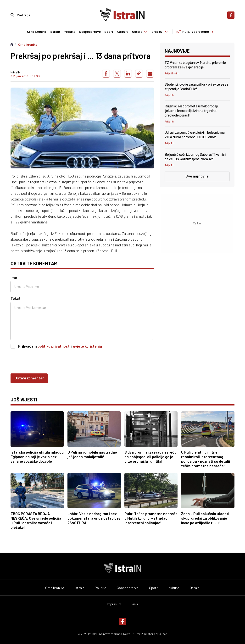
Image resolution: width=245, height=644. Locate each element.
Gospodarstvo (90, 32)
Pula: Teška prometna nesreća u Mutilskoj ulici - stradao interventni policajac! (151, 518)
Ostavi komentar (29, 378)
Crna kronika (36, 32)
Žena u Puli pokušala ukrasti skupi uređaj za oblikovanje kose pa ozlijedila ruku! (205, 518)
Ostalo (140, 32)
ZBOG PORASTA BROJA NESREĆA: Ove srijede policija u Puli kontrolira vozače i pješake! (36, 520)
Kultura (122, 32)
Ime (14, 277)
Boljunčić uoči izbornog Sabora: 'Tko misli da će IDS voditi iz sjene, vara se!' (195, 156)
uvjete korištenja (87, 346)
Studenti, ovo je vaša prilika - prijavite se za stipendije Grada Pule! (197, 86)
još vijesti (24, 399)
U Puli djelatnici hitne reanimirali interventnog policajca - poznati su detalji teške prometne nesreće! (206, 459)
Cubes (163, 634)
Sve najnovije (197, 176)
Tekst (16, 298)
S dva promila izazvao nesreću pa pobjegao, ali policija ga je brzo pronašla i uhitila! (150, 457)
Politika (70, 32)
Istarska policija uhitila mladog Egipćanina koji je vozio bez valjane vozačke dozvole (37, 457)
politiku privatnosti (54, 346)
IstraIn (55, 32)
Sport (109, 32)
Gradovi (160, 32)
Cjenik (134, 604)
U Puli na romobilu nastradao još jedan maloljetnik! (92, 454)
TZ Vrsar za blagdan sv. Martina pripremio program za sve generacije (195, 64)
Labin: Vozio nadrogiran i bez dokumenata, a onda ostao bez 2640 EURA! (94, 518)
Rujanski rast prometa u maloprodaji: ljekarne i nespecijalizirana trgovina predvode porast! (192, 111)
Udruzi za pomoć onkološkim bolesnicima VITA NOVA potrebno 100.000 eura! (195, 135)
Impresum (114, 604)
